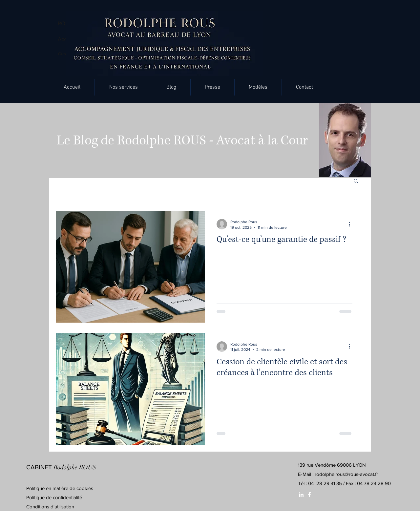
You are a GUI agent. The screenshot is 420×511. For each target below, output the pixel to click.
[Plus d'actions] (351, 224)
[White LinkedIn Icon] (301, 495)
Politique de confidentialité (54, 497)
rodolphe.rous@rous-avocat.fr (346, 474)
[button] (123, 87)
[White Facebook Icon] (309, 495)
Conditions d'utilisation (50, 507)
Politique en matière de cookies (60, 488)
